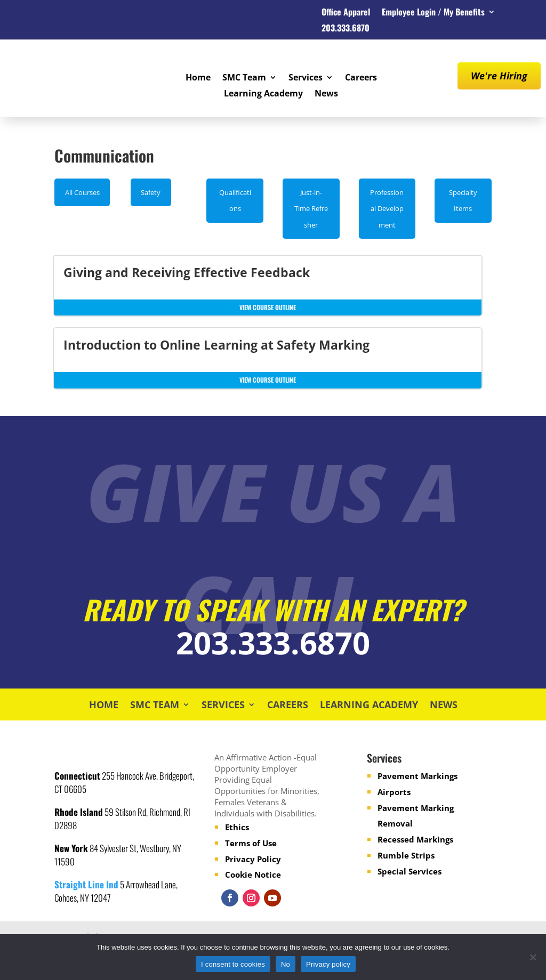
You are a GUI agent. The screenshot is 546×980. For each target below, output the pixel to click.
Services (306, 78)
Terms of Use (251, 843)
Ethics (237, 827)
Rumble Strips (406, 855)
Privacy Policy (253, 859)
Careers (361, 78)
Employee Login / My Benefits (433, 13)
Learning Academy (263, 94)
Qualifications (235, 201)
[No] (533, 957)
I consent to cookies (233, 964)
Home (198, 78)
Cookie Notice (253, 874)
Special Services (409, 871)
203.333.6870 (346, 29)
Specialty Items (463, 201)
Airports (394, 792)
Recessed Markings (415, 839)
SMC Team (244, 78)
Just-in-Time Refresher (311, 209)
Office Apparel (346, 13)
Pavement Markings (417, 776)
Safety (151, 192)
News (326, 94)
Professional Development (387, 209)
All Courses (82, 192)
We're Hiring (499, 76)
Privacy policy (328, 964)
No (286, 964)
